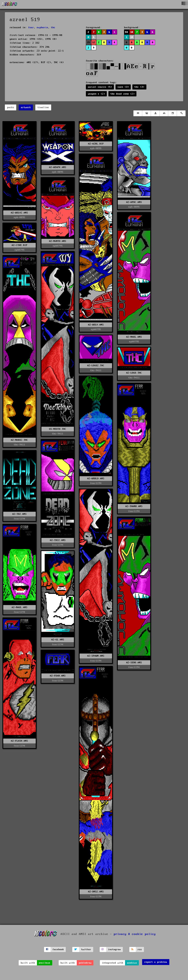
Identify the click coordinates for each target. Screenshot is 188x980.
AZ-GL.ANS (58, 640)
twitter (86, 949)
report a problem (156, 962)
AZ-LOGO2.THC (96, 366)
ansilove (44, 963)
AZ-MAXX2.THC (19, 440)
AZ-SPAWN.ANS (96, 656)
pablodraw (85, 963)
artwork (26, 107)
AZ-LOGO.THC (134, 373)
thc (53, 27)
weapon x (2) (96, 94)
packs (11, 107)
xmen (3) (123, 87)
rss (140, 949)
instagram (114, 949)
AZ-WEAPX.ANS (58, 167)
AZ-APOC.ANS (134, 202)
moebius (132, 963)
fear (31, 27)
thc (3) (139, 87)
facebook (58, 949)
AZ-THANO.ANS (134, 506)
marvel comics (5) (100, 87)
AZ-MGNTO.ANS (58, 241)
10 (132, 32)
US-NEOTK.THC (58, 429)
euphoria (42, 27)
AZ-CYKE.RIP (20, 245)
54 (126, 32)
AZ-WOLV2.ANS (19, 213)
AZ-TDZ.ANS (19, 514)
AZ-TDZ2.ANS (58, 540)
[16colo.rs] (10, 4)
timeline (43, 107)
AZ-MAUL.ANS (134, 337)
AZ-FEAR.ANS (58, 676)
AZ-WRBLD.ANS (96, 479)
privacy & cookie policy (135, 934)
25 (89, 43)
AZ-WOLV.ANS (96, 325)
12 (94, 43)
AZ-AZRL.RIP (96, 144)
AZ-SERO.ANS (134, 663)
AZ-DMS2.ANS (96, 892)
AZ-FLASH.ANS (19, 741)
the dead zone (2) (123, 94)
